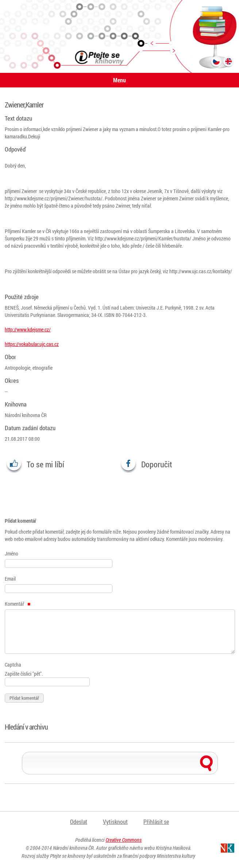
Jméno (11, 553)
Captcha (13, 665)
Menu (119, 80)
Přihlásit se (156, 822)
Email (10, 579)
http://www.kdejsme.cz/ (28, 329)
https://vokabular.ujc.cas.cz (32, 344)
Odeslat (79, 822)
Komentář (18, 604)
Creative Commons (124, 840)
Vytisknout (115, 822)
